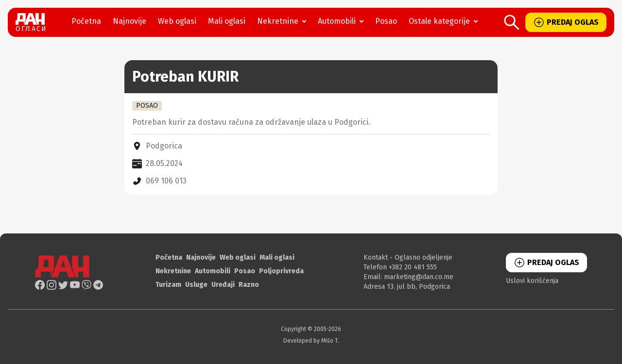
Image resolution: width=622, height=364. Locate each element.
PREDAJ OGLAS (566, 22)
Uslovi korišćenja (532, 281)
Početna (86, 21)
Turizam (168, 285)
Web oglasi (177, 21)
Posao (386, 21)
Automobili (343, 21)
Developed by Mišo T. (311, 341)
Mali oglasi (227, 21)
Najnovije (130, 21)
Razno (249, 285)
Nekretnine (284, 21)
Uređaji (223, 285)
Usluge (196, 285)
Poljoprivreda (281, 271)
